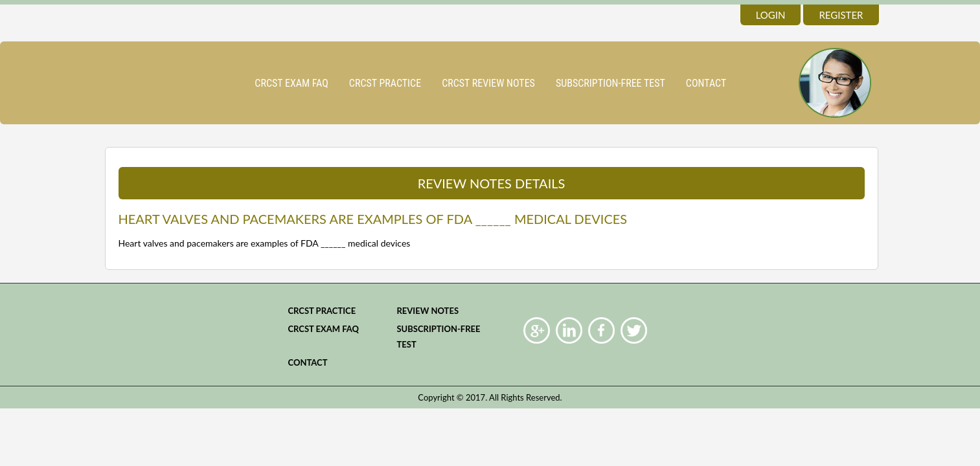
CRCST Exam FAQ (291, 83)
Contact (706, 83)
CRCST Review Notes (488, 83)
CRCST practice (385, 83)
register (841, 15)
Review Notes (427, 311)
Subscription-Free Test (610, 83)
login (771, 15)
